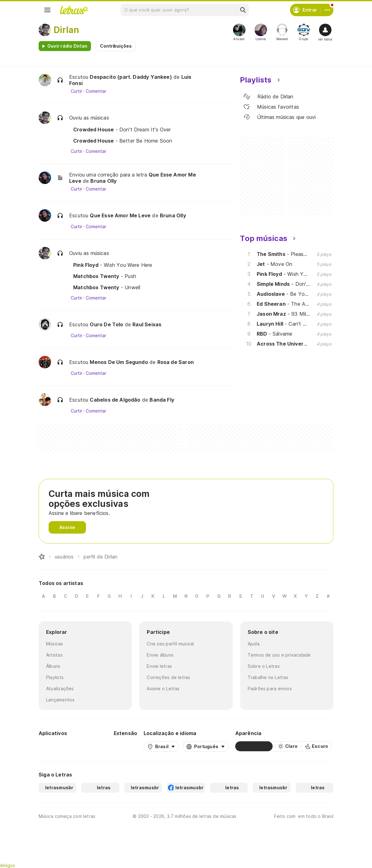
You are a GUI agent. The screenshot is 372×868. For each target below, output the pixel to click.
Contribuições (116, 46)
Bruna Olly (103, 181)
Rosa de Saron (176, 362)
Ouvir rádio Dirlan (67, 46)
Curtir (76, 91)
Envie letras (159, 666)
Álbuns (53, 666)
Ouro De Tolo (106, 324)
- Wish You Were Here (113, 265)
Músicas (55, 644)
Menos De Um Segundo (119, 362)
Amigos (7, 865)
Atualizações (60, 689)
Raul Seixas (147, 324)
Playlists (55, 677)
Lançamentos (60, 700)
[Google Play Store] (55, 746)
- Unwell (107, 287)
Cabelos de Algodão (115, 400)
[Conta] (327, 10)
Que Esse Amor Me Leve (120, 215)
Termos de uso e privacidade (279, 655)
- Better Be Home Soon (123, 141)
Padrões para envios (270, 689)
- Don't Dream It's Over (122, 130)
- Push (105, 276)
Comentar (96, 91)
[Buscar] (243, 10)
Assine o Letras (163, 689)
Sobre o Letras (264, 666)
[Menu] (47, 10)
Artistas (54, 655)
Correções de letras (168, 677)
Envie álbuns (160, 655)
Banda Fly (162, 400)
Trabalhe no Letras (268, 677)
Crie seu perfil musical (170, 644)
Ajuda (254, 644)
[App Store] (92, 746)
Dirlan (66, 30)
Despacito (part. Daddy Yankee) (131, 77)
